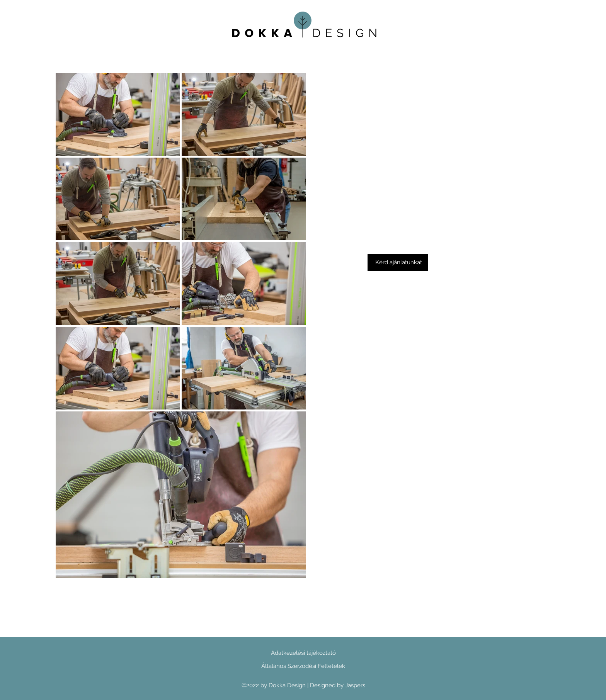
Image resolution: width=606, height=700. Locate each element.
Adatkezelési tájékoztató (303, 653)
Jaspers (355, 685)
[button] (398, 262)
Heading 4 (149, 35)
